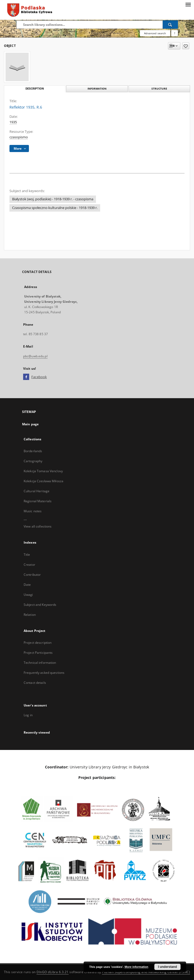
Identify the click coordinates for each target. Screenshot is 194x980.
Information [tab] (97, 89)
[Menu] (188, 4)
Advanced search (155, 33)
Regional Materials (38, 501)
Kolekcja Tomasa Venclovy (43, 471)
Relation (30, 615)
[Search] (170, 25)
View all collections (38, 526)
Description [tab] (35, 89)
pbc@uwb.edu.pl (35, 356)
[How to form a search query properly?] (175, 33)
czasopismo (19, 137)
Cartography (33, 461)
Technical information (40, 663)
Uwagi (28, 595)
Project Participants (38, 653)
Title (27, 555)
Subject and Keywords (40, 605)
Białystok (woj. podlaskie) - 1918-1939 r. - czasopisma (53, 199)
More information (136, 967)
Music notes (33, 511)
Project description (38, 643)
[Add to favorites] (186, 46)
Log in (28, 715)
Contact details (35, 683)
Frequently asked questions (44, 673)
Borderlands (33, 451)
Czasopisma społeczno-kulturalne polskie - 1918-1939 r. (55, 208)
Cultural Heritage (37, 491)
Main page (30, 424)
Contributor (32, 575)
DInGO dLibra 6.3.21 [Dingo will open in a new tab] (53, 972)
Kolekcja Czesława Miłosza (44, 481)
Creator (29, 565)
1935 (13, 122)
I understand (167, 967)
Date (27, 585)
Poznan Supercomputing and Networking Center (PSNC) (146, 972)
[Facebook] (26, 377)
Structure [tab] (159, 89)
